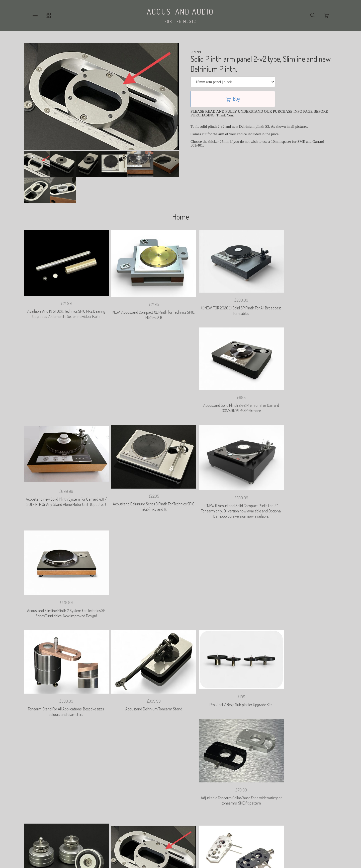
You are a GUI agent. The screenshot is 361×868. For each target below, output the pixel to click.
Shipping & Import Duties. (222, 795)
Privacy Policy (129, 795)
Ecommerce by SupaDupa (185, 846)
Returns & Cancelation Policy (171, 795)
